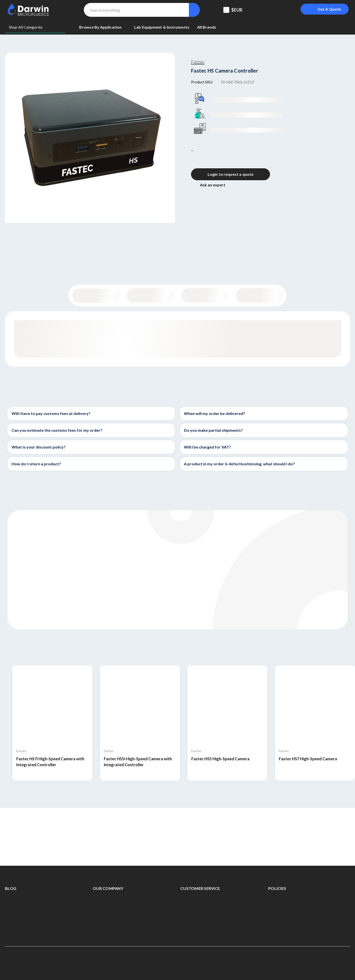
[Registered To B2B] (273, 10)
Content (150, 295)
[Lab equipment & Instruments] (162, 27)
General (96, 296)
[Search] (194, 10)
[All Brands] (207, 27)
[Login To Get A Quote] (325, 9)
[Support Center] (261, 10)
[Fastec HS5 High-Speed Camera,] (227, 706)
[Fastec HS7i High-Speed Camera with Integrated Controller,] (52, 706)
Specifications (205, 295)
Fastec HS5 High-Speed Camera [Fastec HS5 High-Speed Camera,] (220, 759)
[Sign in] (285, 10)
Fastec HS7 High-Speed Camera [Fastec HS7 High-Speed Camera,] (308, 759)
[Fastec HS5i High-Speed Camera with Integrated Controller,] (140, 706)
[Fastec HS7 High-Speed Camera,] (315, 706)
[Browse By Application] (103, 27)
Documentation (259, 295)
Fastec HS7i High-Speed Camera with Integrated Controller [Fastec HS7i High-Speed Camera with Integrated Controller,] (50, 762)
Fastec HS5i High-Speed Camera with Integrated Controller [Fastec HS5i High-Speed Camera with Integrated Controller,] (138, 762)
